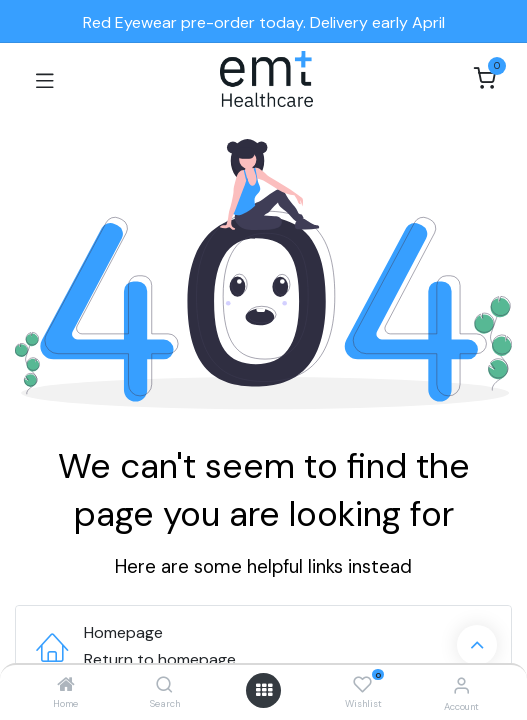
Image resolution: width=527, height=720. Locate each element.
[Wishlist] (362, 685)
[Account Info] (461, 685)
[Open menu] (264, 690)
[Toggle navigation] (45, 79)
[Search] (164, 685)
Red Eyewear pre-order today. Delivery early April (264, 22)
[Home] (66, 685)
